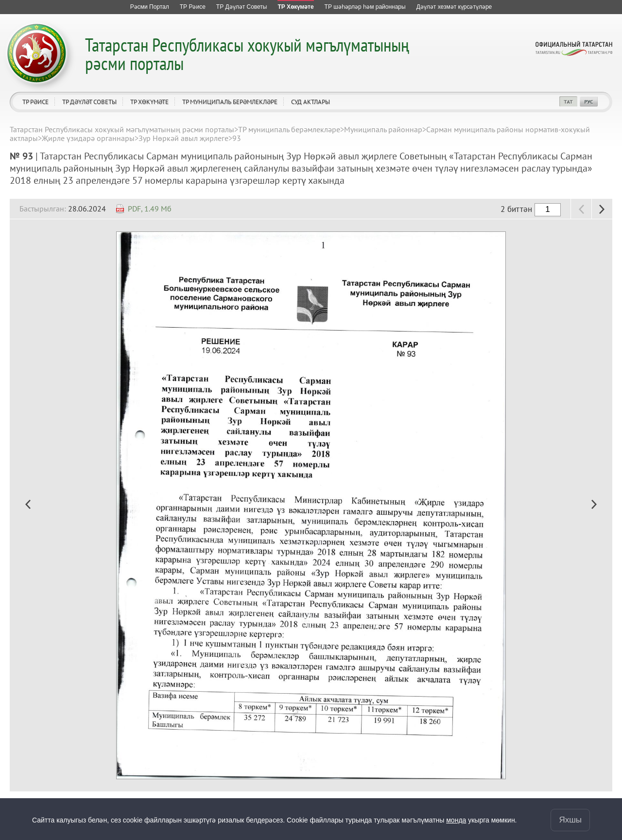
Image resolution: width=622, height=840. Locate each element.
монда (456, 820)
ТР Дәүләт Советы (89, 102)
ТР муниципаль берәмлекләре (230, 102)
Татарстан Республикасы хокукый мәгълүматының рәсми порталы (247, 54)
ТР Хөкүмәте (149, 102)
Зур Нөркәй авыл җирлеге (183, 138)
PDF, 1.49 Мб (150, 209)
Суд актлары (311, 102)
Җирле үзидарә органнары (88, 138)
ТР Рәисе (35, 102)
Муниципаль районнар (383, 129)
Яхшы (570, 820)
